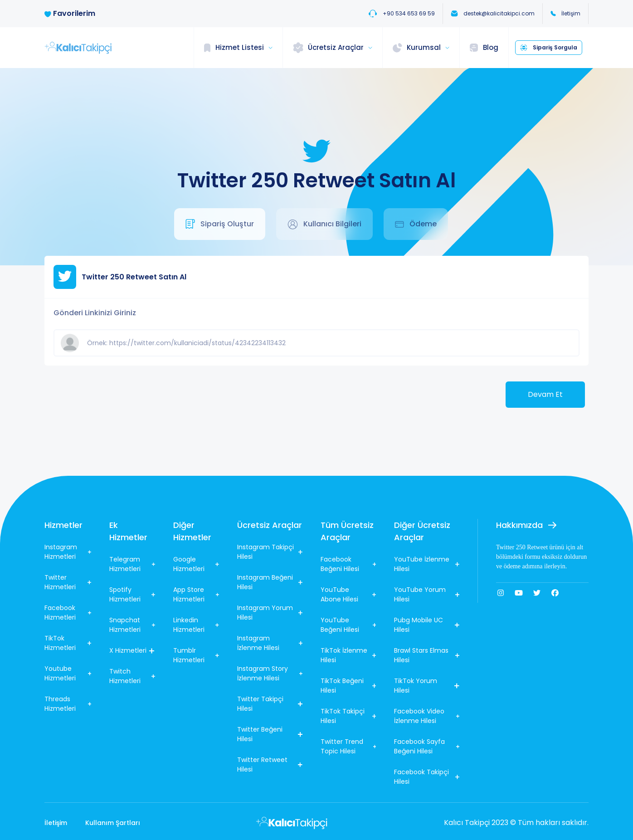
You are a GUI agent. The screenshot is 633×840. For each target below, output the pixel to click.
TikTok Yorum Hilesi (427, 686)
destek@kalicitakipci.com (493, 13)
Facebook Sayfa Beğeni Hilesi (427, 746)
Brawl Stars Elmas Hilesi (427, 655)
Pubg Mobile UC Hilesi (427, 625)
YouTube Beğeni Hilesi (348, 625)
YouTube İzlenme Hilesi (427, 564)
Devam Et (545, 394)
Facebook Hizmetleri (68, 613)
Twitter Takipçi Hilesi (270, 704)
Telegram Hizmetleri (132, 564)
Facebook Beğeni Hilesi (348, 564)
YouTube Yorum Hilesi (427, 594)
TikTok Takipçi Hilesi (348, 716)
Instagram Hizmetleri (68, 552)
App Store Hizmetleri (196, 594)
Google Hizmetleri (196, 564)
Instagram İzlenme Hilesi (270, 643)
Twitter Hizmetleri (68, 582)
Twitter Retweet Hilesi (270, 764)
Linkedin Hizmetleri (196, 625)
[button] (238, 48)
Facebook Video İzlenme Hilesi (427, 716)
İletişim (565, 13)
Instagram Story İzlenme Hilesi (270, 673)
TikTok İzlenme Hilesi (348, 655)
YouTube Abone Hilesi (348, 594)
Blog (484, 47)
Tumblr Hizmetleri (196, 655)
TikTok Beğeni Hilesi (348, 686)
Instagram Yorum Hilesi (270, 613)
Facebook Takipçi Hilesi (427, 777)
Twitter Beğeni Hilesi (270, 734)
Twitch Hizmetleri (132, 676)
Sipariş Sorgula (549, 47)
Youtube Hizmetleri (68, 673)
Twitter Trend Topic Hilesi (348, 746)
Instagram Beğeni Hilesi (270, 582)
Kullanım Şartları (113, 823)
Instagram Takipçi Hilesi (270, 552)
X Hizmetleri (132, 650)
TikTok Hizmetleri (68, 643)
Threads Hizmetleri (68, 704)
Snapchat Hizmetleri (132, 625)
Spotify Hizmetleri (132, 594)
